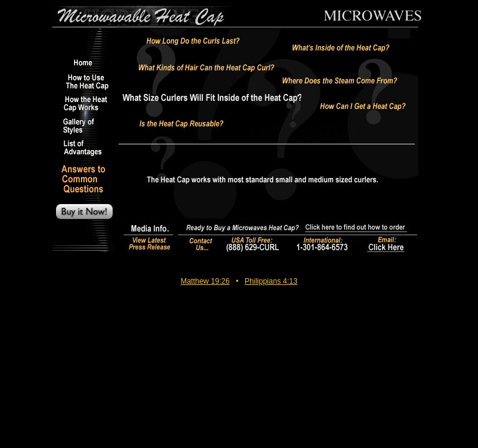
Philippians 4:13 (271, 281)
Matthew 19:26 (205, 281)
